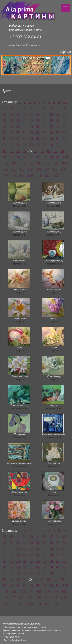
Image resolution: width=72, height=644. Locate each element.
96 (38, 157)
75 (31, 145)
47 (45, 127)
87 (42, 151)
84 (25, 151)
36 (38, 120)
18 (51, 108)
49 (58, 127)
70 (65, 139)
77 (45, 145)
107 (56, 163)
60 (65, 133)
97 (45, 157)
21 (5, 114)
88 (49, 151)
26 (38, 114)
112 (30, 169)
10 (65, 102)
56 (38, 133)
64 (25, 139)
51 (5, 133)
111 (22, 169)
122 (47, 176)
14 (25, 108)
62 (12, 139)
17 (44, 108)
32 (12, 120)
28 (51, 114)
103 (22, 163)
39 (58, 120)
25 (31, 114)
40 (65, 120)
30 (65, 114)
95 (31, 157)
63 (18, 139)
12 (11, 108)
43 (18, 127)
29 (58, 114)
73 (18, 145)
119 (22, 176)
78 (51, 145)
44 (25, 127)
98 (51, 157)
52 (12, 133)
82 (12, 151)
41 (5, 127)
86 (36, 151)
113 (38, 169)
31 (5, 120)
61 (5, 139)
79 (58, 145)
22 (12, 114)
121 (39, 176)
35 (31, 120)
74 (25, 145)
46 (38, 127)
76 (38, 145)
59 (58, 133)
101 (6, 163)
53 (18, 133)
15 (31, 108)
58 (51, 133)
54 (25, 133)
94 (25, 157)
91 (5, 157)
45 (31, 127)
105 (39, 163)
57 (45, 133)
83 (18, 151)
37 (45, 120)
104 (31, 163)
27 (45, 114)
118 (14, 176)
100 (65, 157)
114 (47, 169)
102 (14, 163)
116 (63, 169)
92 (12, 157)
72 (12, 145)
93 (18, 157)
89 (55, 151)
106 (48, 163)
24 (25, 114)
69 (58, 139)
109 (6, 169)
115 (55, 169)
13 (18, 108)
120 (30, 176)
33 (18, 120)
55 (31, 133)
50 (65, 127)
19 (58, 108)
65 (31, 139)
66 (38, 139)
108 (64, 163)
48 (51, 127)
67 (45, 139)
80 (65, 145)
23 (18, 114)
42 (12, 127)
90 (62, 151)
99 (58, 157)
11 (5, 108)
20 (64, 108)
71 (5, 145)
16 (38, 108)
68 (51, 139)
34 (25, 120)
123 (55, 176)
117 (6, 176)
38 (51, 120)
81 (5, 151)
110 (14, 169)
